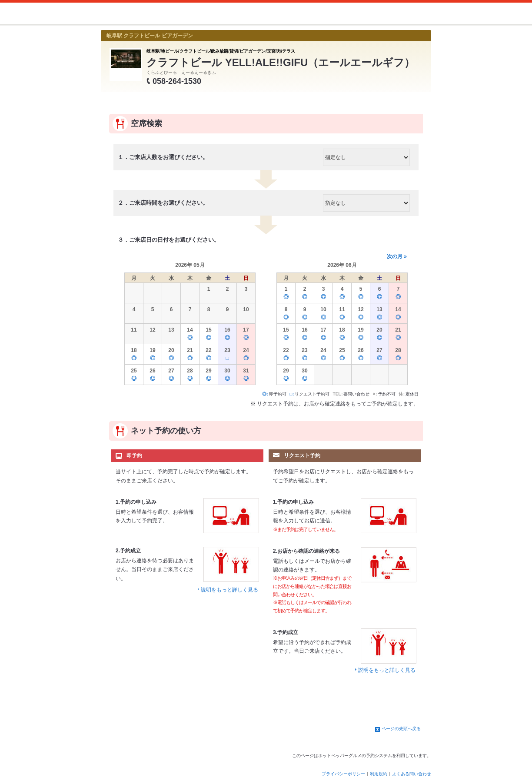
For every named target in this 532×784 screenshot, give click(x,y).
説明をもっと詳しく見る (229, 590)
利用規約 (379, 774)
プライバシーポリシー (343, 774)
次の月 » (397, 256)
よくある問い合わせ (412, 774)
